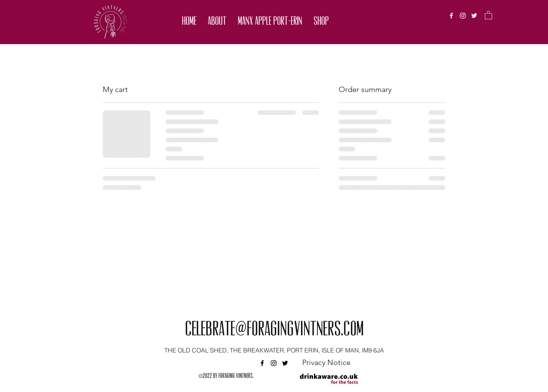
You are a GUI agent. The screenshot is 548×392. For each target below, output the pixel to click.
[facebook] (451, 16)
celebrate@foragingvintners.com (274, 331)
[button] (217, 22)
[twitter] (474, 16)
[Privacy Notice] (326, 362)
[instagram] (463, 16)
